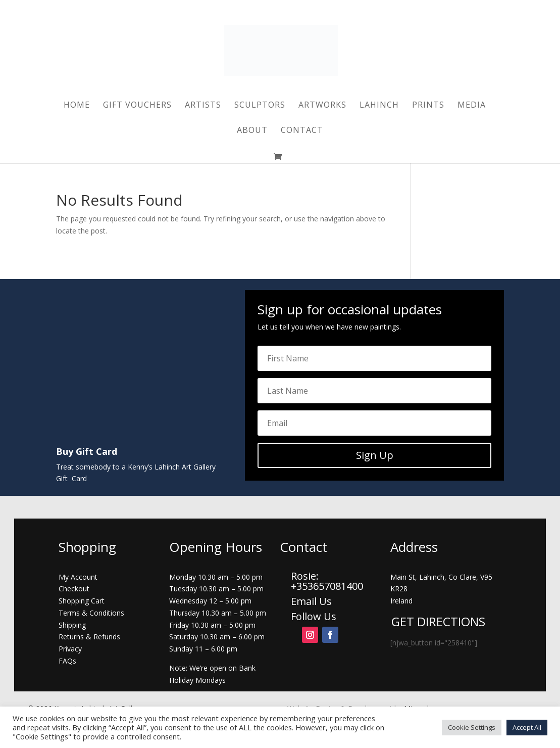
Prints (428, 106)
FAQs (67, 661)
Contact (302, 131)
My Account (78, 577)
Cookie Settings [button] (472, 727)
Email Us (311, 601)
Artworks (322, 106)
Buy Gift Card (87, 451)
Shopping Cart (82, 601)
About (252, 131)
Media (472, 106)
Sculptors (260, 106)
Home (77, 106)
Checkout (74, 589)
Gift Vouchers (137, 106)
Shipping (72, 625)
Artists (203, 106)
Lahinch (379, 106)
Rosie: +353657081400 (328, 581)
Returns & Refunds (89, 637)
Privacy (70, 649)
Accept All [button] (527, 727)
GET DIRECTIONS (438, 621)
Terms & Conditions (91, 613)
